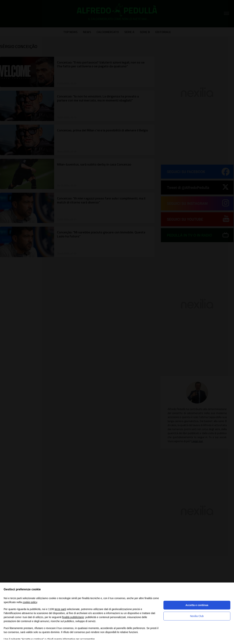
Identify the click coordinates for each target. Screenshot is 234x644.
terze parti (60, 609)
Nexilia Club (197, 616)
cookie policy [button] (30, 602)
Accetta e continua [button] (197, 605)
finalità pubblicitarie (73, 617)
